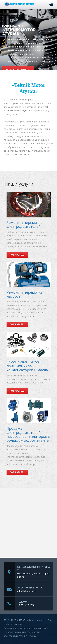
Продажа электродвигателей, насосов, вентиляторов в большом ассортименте (28, 434)
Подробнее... (17, 255)
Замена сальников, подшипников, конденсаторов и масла (27, 366)
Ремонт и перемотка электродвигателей (25, 224)
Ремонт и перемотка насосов (25, 294)
